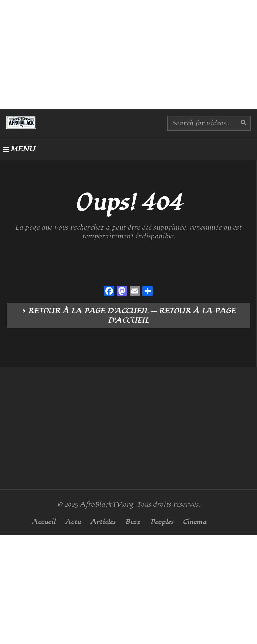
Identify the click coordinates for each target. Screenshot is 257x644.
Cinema (195, 522)
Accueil (44, 522)
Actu (73, 522)
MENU (19, 149)
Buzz (133, 522)
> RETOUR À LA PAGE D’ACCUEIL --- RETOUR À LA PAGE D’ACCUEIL (128, 316)
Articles (103, 522)
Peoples (162, 522)
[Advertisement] (129, 55)
